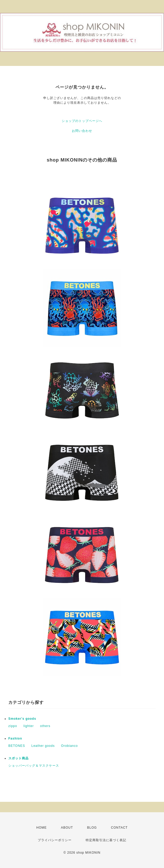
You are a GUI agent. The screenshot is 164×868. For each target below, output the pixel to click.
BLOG (92, 828)
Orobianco (70, 746)
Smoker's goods (22, 719)
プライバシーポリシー (55, 840)
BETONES (17, 746)
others (45, 726)
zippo (13, 726)
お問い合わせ (82, 131)
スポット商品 (18, 758)
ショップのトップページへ (82, 121)
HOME (42, 828)
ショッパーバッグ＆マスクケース (34, 766)
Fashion (15, 738)
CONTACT (119, 828)
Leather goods (43, 746)
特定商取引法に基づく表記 (106, 840)
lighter (29, 726)
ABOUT (67, 828)
